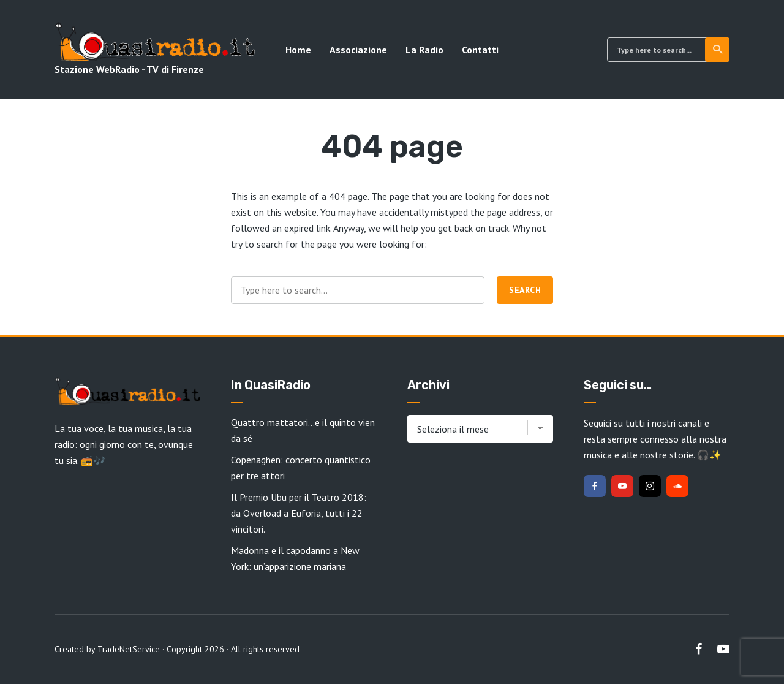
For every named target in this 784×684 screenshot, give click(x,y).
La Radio (424, 50)
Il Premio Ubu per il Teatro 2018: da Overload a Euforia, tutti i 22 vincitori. (299, 513)
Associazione (358, 50)
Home (298, 50)
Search (718, 50)
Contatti (480, 50)
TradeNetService (129, 649)
